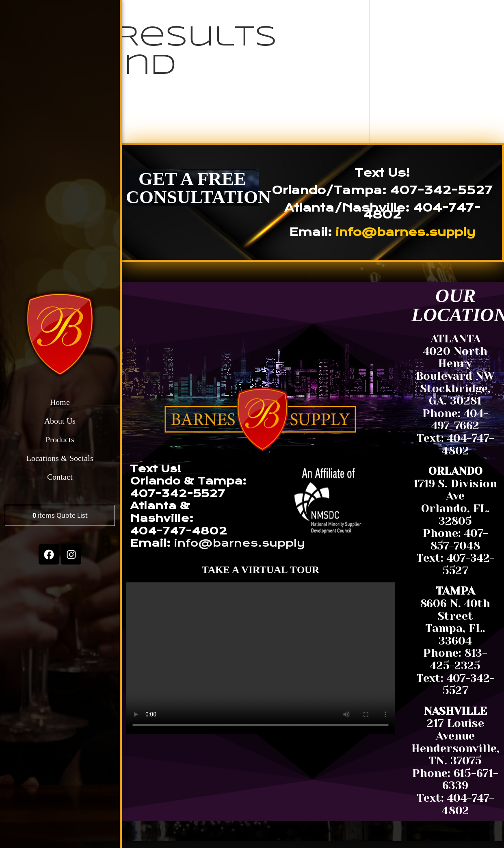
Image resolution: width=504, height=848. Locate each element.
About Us (60, 421)
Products (60, 440)
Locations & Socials (60, 459)
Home (60, 402)
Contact (60, 477)
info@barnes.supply (405, 232)
